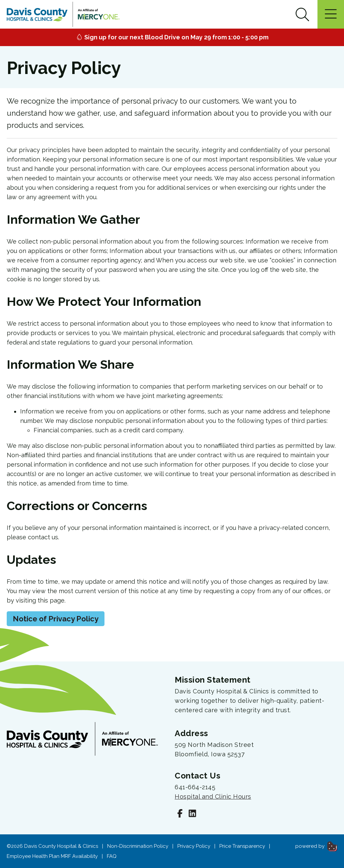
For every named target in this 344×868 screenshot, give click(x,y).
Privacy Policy (194, 846)
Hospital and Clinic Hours (213, 797)
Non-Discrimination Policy (138, 846)
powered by (316, 846)
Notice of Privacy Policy (56, 619)
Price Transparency (242, 846)
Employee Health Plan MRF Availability (52, 856)
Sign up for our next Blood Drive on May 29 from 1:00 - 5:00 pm (172, 37)
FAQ (112, 856)
